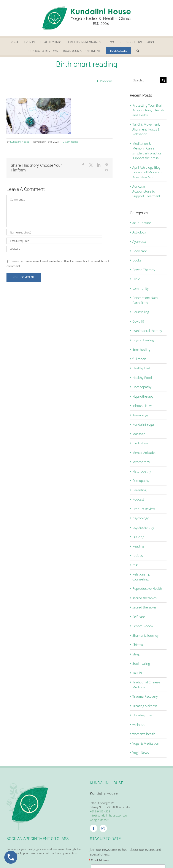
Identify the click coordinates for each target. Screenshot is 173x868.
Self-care (139, 617)
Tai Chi (137, 673)
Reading (138, 546)
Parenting (139, 490)
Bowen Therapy (144, 270)
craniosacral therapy (147, 331)
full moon (139, 359)
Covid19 (138, 321)
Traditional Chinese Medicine (146, 685)
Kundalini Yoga (143, 424)
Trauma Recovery (145, 696)
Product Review (144, 509)
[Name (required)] (54, 232)
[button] (138, 51)
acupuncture (142, 223)
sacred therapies (144, 598)
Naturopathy (142, 471)
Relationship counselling (141, 577)
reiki (135, 565)
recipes (138, 555)
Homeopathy (142, 387)
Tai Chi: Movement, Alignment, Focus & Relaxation (146, 129)
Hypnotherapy (143, 396)
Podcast (138, 499)
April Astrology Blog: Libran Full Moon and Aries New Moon (148, 172)
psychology (140, 518)
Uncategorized (143, 715)
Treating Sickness (145, 706)
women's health (144, 734)
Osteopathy (141, 481)
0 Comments (70, 142)
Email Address (100, 860)
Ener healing (141, 349)
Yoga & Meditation (146, 743)
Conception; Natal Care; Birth (145, 300)
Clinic (136, 279)
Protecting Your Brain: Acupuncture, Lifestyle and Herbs (148, 110)
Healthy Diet (141, 368)
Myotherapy (141, 462)
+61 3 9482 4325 (100, 811)
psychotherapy (143, 527)
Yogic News (141, 753)
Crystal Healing (143, 340)
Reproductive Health (147, 588)
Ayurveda (139, 241)
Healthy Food (142, 378)
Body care (140, 251)
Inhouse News (143, 406)
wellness (138, 725)
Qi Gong (138, 537)
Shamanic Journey (145, 635)
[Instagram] (103, 828)
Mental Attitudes (144, 453)
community (140, 288)
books (137, 260)
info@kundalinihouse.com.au (108, 815)
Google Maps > (99, 820)
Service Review (143, 626)
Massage (139, 434)
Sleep (136, 654)
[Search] (163, 80)
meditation (140, 443)
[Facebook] (94, 828)
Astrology (139, 232)
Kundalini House (20, 142)
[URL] (54, 249)
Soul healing (141, 663)
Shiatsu (138, 645)
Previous (106, 81)
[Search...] (145, 80)
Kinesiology (140, 415)
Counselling (141, 312)
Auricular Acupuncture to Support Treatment (146, 191)
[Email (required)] (54, 241)
